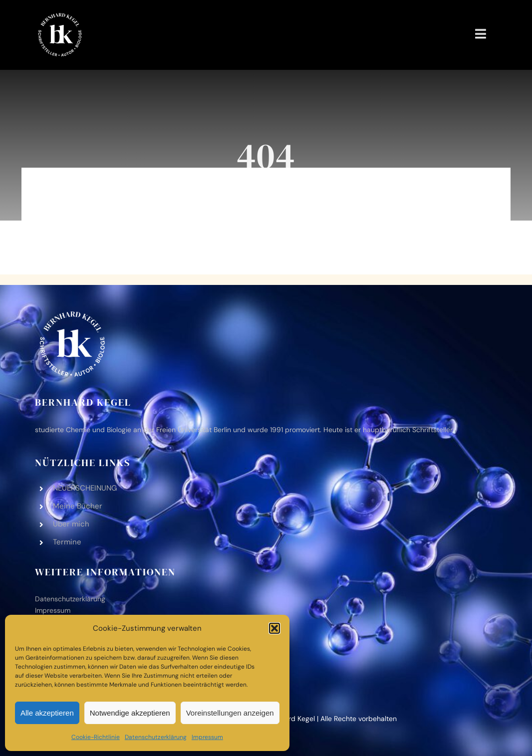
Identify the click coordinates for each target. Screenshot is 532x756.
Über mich (71, 524)
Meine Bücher (78, 506)
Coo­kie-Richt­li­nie (96, 737)
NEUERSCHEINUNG (85, 488)
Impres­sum (207, 737)
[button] (274, 628)
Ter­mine (67, 542)
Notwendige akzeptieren (130, 713)
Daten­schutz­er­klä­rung (156, 737)
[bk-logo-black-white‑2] (60, 14)
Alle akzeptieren (47, 713)
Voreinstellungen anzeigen (230, 713)
